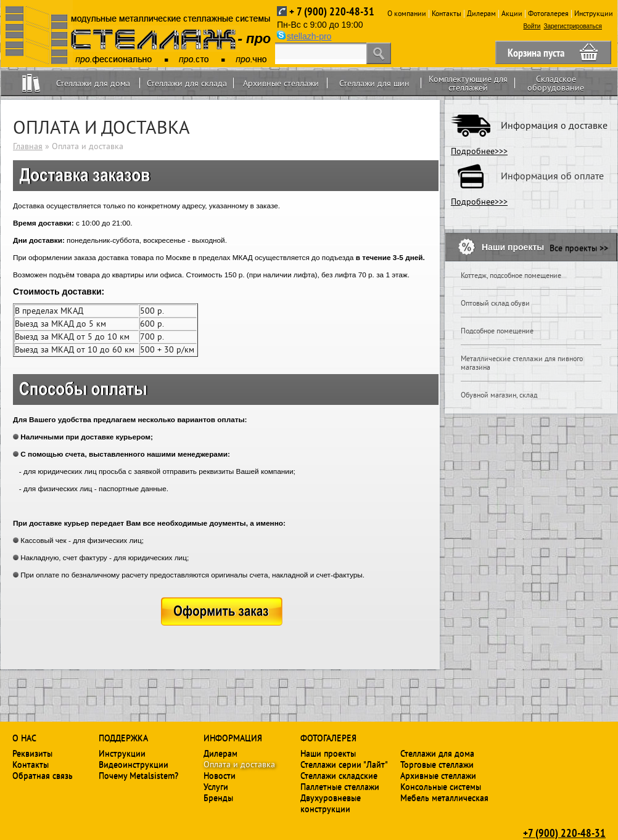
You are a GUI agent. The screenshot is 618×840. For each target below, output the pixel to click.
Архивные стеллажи (281, 83)
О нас (24, 738)
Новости (220, 775)
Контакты (447, 13)
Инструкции (594, 13)
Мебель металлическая (444, 797)
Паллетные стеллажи (340, 786)
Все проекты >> (579, 248)
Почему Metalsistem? (138, 775)
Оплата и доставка (239, 764)
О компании (407, 13)
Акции (512, 13)
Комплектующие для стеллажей (468, 83)
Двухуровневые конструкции (331, 803)
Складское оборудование (556, 83)
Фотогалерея (548, 13)
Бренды (218, 797)
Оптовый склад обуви (495, 303)
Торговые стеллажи (437, 764)
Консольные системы (441, 786)
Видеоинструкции (134, 764)
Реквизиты (32, 753)
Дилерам (481, 13)
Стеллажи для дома (93, 83)
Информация (233, 738)
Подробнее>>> (479, 151)
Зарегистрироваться (573, 26)
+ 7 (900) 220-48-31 (332, 11)
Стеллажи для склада (187, 83)
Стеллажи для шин (374, 83)
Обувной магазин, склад (499, 395)
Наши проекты (328, 753)
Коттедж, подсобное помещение (511, 275)
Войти (532, 26)
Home (31, 83)
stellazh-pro (309, 36)
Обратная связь (43, 775)
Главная (28, 146)
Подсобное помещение (497, 331)
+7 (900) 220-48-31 (564, 833)
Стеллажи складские (339, 775)
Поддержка (123, 738)
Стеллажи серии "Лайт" (344, 764)
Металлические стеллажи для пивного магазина (522, 363)
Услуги (216, 786)
